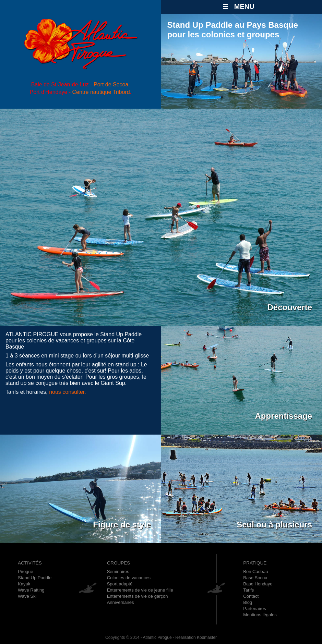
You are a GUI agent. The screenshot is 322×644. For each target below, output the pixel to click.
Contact (251, 596)
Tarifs (248, 590)
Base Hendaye (258, 584)
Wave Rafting (31, 590)
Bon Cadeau (255, 572)
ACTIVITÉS (30, 563)
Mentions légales (260, 615)
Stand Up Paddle (35, 578)
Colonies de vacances (129, 578)
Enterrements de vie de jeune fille (140, 590)
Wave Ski (27, 596)
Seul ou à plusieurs (274, 525)
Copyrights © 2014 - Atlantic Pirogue (139, 637)
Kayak (24, 584)
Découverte (290, 307)
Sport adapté (120, 584)
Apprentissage (283, 416)
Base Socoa (255, 578)
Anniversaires (121, 602)
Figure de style (122, 525)
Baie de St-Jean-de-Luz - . (81, 84)
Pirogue (26, 572)
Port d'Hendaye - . (80, 92)
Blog (248, 602)
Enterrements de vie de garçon (138, 596)
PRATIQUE (255, 563)
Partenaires (254, 609)
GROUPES (119, 563)
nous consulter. (68, 392)
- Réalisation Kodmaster (194, 637)
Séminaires (118, 572)
